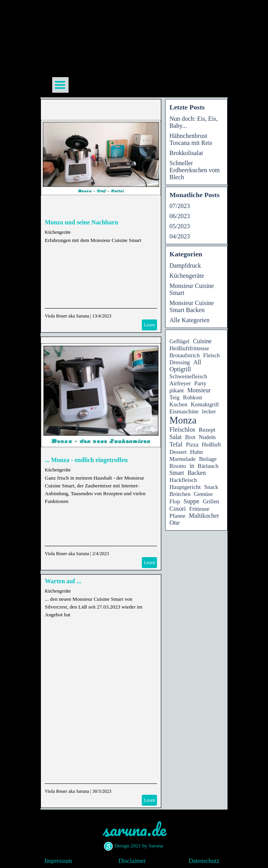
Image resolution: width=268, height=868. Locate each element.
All (197, 362)
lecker (209, 411)
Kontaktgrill (205, 404)
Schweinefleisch (188, 376)
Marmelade (182, 459)
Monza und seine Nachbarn (81, 222)
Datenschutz (204, 861)
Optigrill (180, 369)
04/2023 (180, 236)
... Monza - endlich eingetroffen (86, 460)
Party (200, 383)
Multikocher (204, 516)
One (175, 523)
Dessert (178, 452)
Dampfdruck (185, 266)
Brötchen (180, 494)
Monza (183, 420)
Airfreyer (180, 383)
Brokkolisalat (186, 153)
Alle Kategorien (190, 320)
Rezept (207, 430)
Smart (177, 473)
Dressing (180, 362)
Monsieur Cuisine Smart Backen (192, 306)
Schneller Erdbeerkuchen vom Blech (195, 170)
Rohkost (193, 397)
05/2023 (180, 226)
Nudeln (207, 437)
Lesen (149, 325)
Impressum (58, 861)
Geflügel (180, 341)
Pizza (192, 445)
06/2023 (180, 216)
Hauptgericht (185, 487)
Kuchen (178, 404)
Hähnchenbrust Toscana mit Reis (191, 139)
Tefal (176, 444)
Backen (197, 473)
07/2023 (180, 206)
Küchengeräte (58, 232)
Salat (175, 437)
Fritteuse (199, 509)
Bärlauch (208, 466)
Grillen (211, 501)
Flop (175, 501)
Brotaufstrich (185, 355)
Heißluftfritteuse (189, 348)
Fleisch (212, 355)
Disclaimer (132, 861)
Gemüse (203, 494)
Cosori (178, 509)
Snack (211, 487)
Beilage (208, 459)
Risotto (178, 466)
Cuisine (202, 341)
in (192, 466)
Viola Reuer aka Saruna (67, 316)
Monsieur (199, 390)
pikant (177, 390)
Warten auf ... (63, 581)
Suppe (191, 501)
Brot (190, 437)
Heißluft (211, 445)
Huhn (197, 452)
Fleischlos (182, 430)
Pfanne (177, 516)
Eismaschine (184, 411)
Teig (175, 397)
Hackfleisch (183, 480)
